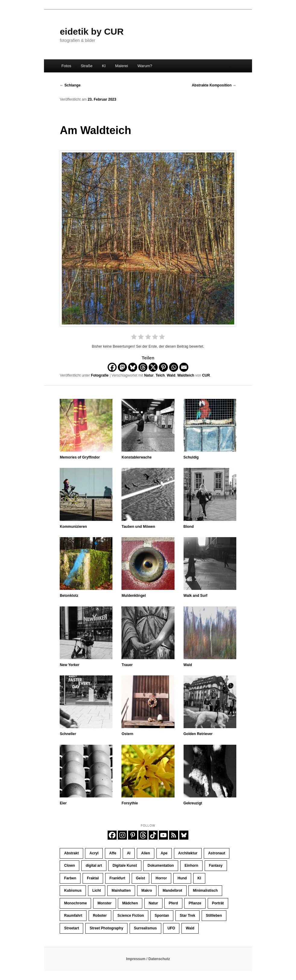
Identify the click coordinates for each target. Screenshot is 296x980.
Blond (189, 527)
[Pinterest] (163, 367)
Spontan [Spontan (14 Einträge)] (162, 916)
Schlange (70, 85)
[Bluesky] (133, 367)
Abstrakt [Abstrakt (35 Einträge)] (72, 853)
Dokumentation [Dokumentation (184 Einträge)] (161, 866)
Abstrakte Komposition (214, 85)
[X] (153, 367)
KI (104, 66)
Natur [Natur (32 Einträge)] (153, 903)
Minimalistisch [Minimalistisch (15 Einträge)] (205, 891)
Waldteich (186, 375)
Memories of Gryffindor (80, 457)
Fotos (66, 66)
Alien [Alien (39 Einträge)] (145, 853)
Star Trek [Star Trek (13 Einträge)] (187, 916)
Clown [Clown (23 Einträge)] (70, 866)
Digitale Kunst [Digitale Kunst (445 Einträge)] (125, 866)
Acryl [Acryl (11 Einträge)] (94, 853)
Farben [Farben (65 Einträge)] (70, 878)
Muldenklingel (134, 596)
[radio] (134, 338)
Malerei (122, 66)
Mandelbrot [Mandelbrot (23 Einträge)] (173, 891)
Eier (63, 803)
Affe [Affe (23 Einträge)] (113, 853)
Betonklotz (69, 596)
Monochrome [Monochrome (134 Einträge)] (76, 903)
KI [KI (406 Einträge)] (199, 878)
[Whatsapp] (174, 367)
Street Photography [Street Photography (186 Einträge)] (107, 928)
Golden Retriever (198, 734)
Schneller (68, 734)
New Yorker (69, 665)
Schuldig (191, 457)
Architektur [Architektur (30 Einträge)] (188, 853)
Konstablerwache (136, 457)
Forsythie (130, 803)
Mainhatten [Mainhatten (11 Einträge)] (121, 891)
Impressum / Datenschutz (148, 959)
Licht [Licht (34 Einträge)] (97, 891)
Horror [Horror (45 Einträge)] (161, 878)
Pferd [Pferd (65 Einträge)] (173, 903)
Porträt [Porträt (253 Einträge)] (218, 903)
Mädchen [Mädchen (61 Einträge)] (130, 903)
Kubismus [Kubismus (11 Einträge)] (73, 891)
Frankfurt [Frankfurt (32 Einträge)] (117, 878)
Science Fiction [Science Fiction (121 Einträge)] (131, 916)
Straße (87, 66)
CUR (206, 375)
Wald (171, 375)
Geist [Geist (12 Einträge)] (140, 878)
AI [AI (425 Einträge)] (129, 853)
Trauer (127, 665)
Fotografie (100, 375)
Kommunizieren (73, 527)
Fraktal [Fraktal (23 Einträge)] (93, 878)
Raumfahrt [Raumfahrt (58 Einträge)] (73, 916)
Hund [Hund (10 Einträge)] (182, 878)
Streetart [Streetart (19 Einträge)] (72, 928)
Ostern (127, 734)
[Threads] (143, 367)
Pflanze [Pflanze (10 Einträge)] (195, 903)
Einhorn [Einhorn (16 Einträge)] (191, 866)
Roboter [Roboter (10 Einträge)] (100, 916)
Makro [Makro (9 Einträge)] (147, 891)
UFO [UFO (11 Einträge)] (171, 928)
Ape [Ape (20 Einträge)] (164, 853)
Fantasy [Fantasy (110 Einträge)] (216, 866)
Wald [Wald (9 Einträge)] (190, 928)
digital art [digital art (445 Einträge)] (94, 866)
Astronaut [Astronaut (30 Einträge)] (217, 853)
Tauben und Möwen (138, 527)
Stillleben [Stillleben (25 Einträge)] (214, 916)
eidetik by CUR (92, 31)
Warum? (145, 66)
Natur (149, 375)
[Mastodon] (122, 367)
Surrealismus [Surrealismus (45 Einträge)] (145, 928)
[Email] (184, 367)
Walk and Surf (196, 596)
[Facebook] (112, 367)
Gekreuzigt (193, 803)
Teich (160, 375)
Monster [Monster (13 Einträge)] (104, 903)
